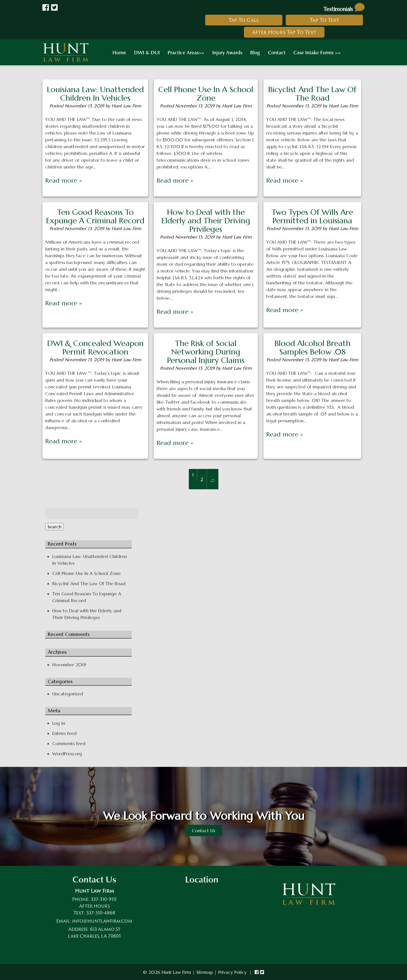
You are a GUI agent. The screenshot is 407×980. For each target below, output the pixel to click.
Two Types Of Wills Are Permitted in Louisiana (312, 216)
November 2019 (69, 665)
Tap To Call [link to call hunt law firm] (244, 20)
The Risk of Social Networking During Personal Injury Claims (206, 352)
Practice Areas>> (186, 52)
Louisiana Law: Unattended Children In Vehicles (95, 94)
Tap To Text (324, 20)
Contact (277, 52)
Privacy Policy (232, 972)
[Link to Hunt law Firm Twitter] (54, 8)
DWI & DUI (147, 52)
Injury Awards (227, 52)
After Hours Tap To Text (284, 32)
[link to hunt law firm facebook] (257, 972)
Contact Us (203, 830)
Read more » (64, 180)
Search (54, 527)
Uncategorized (68, 694)
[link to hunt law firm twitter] (262, 972)
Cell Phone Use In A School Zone (206, 94)
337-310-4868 (101, 913)
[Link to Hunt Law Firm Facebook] (46, 8)
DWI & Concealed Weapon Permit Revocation (95, 348)
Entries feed (64, 733)
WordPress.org (67, 754)
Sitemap (205, 972)
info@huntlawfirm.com (102, 921)
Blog (255, 52)
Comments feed (69, 743)
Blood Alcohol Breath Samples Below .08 (312, 348)
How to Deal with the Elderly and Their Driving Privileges (206, 221)
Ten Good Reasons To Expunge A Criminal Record (95, 216)
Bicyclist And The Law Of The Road (312, 94)
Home (119, 52)
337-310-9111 (104, 899)
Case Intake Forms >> (317, 52)
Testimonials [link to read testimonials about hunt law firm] (344, 9)
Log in (59, 723)
